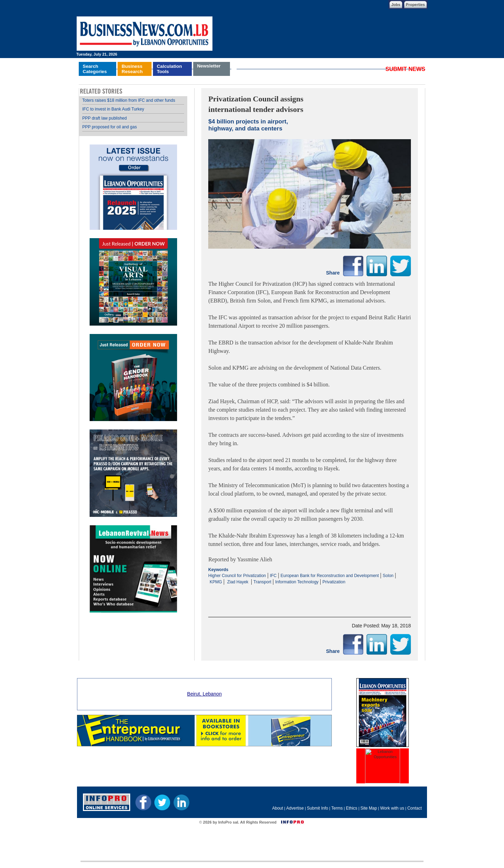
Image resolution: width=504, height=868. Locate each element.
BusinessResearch (132, 69)
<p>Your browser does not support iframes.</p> (310, 592)
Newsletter (209, 66)
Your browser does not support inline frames (133, 355)
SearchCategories (95, 69)
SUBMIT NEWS (405, 69)
